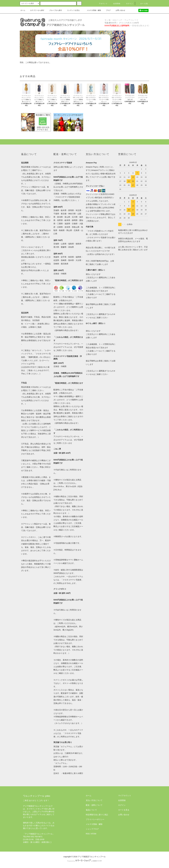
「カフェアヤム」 (61, 763)
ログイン (128, 4)
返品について (91, 810)
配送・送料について (94, 805)
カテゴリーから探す (36, 10)
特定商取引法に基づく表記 (97, 815)
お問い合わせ (119, 10)
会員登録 (115, 4)
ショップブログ (92, 829)
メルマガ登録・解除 (92, 10)
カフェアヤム (66, 747)
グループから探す (54, 10)
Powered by (84, 861)
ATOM (94, 834)
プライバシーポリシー (95, 819)
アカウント (102, 4)
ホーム (23, 10)
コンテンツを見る (72, 10)
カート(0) (142, 4)
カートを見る (124, 810)
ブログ (107, 10)
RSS (88, 834)
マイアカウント (125, 796)
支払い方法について (94, 800)
